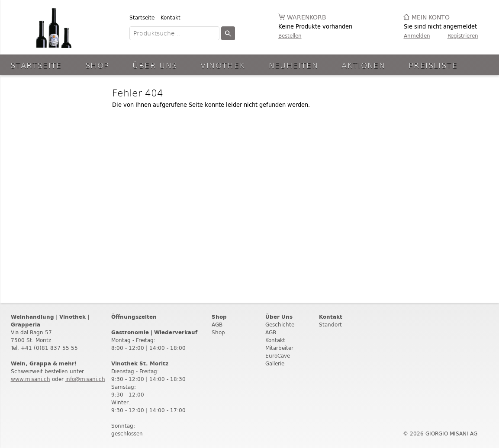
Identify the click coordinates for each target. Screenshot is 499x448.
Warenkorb (307, 18)
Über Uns (155, 65)
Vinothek (223, 65)
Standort (330, 325)
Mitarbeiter (279, 348)
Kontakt (171, 18)
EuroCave (278, 356)
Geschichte (280, 325)
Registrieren (463, 36)
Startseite (142, 18)
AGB (217, 325)
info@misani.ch (85, 379)
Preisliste (433, 65)
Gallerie (275, 363)
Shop (97, 65)
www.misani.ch (31, 379)
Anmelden (417, 36)
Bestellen (290, 36)
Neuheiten (293, 65)
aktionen (363, 65)
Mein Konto (431, 18)
